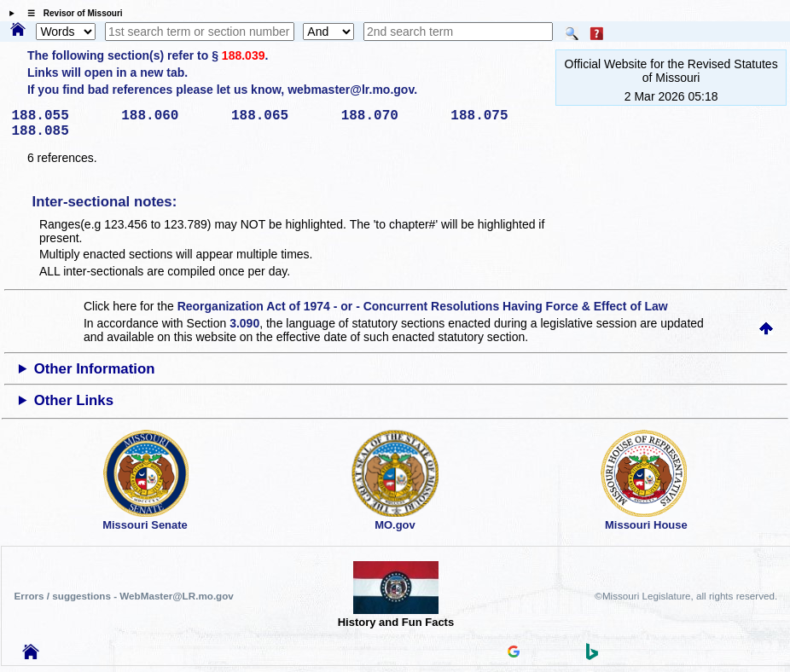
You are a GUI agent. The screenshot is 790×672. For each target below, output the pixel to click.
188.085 (61, 131)
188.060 (170, 116)
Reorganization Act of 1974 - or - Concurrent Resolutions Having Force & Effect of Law (423, 306)
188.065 (280, 116)
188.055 (61, 116)
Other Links (74, 400)
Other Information (95, 369)
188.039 (244, 55)
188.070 (390, 116)
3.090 (244, 323)
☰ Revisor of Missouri (71, 13)
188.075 (500, 116)
